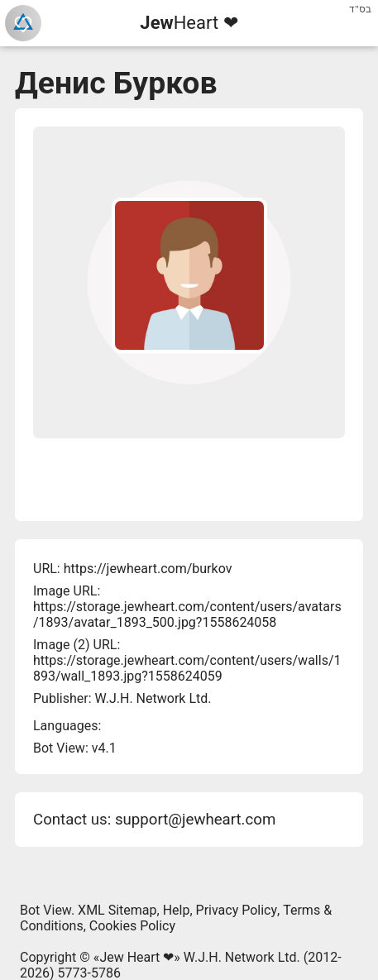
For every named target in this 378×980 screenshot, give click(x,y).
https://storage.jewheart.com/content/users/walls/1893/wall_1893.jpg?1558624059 (187, 668)
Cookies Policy (132, 926)
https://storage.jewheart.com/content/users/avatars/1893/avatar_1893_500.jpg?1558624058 (187, 614)
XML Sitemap (117, 910)
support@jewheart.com (195, 820)
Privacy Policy (237, 910)
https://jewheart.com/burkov (148, 569)
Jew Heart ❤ (136, 957)
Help (177, 910)
